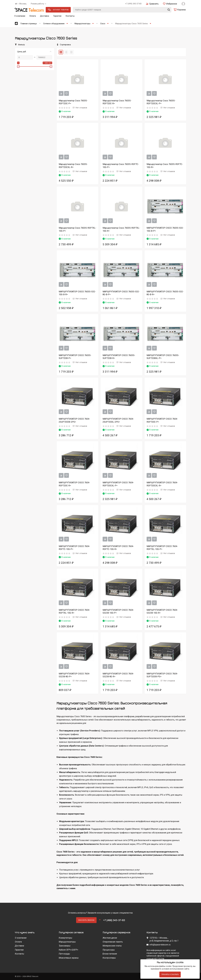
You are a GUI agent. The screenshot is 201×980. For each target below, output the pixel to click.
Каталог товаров (58, 10)
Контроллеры (109, 958)
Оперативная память (113, 942)
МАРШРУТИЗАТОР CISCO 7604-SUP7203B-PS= (162, 675)
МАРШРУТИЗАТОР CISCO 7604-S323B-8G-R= (118, 675)
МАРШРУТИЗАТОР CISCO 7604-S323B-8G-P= (74, 675)
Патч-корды (64, 954)
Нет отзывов (80, 108)
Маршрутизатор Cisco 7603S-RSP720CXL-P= (161, 102)
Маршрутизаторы (67, 942)
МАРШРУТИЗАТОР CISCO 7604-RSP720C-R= (74, 484)
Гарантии (57, 16)
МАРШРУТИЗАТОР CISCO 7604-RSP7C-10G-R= (118, 548)
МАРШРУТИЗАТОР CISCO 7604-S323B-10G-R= (162, 611)
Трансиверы (65, 946)
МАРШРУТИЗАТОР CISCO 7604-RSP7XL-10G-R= (74, 611)
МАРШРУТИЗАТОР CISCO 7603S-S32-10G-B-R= (77, 293)
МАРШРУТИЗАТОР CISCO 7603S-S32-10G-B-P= (165, 229)
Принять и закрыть (170, 974)
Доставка (45, 16)
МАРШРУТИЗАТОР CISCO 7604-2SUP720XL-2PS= (118, 420)
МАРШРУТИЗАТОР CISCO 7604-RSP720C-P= (162, 420)
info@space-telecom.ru (160, 945)
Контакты (70, 16)
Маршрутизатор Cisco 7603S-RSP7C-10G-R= (165, 166)
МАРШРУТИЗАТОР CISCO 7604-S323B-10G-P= (118, 611)
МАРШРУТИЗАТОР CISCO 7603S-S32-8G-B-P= (121, 293)
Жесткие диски (110, 938)
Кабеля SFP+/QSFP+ (68, 950)
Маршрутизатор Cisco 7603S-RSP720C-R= (117, 102)
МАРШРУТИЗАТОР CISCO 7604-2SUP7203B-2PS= (74, 420)
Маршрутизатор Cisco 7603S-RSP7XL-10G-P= (77, 229)
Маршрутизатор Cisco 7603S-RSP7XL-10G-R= (121, 229)
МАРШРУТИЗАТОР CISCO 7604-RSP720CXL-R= (162, 484)
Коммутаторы (65, 938)
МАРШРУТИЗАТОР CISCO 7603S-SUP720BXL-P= (163, 357)
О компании (20, 16)
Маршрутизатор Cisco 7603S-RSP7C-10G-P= (121, 166)
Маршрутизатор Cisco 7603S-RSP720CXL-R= (73, 166)
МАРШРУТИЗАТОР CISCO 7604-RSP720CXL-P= (118, 484)
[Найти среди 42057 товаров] (122, 10)
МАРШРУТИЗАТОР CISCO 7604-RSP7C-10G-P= (74, 548)
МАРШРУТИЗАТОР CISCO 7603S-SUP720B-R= (119, 357)
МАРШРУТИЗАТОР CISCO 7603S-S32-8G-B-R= (165, 293)
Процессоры (109, 950)
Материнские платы (112, 946)
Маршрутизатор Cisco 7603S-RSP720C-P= (73, 102)
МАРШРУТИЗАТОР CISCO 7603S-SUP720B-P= (75, 357)
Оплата (33, 16)
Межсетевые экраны (69, 958)
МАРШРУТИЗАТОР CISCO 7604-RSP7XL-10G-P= (162, 548)
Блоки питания (110, 954)
